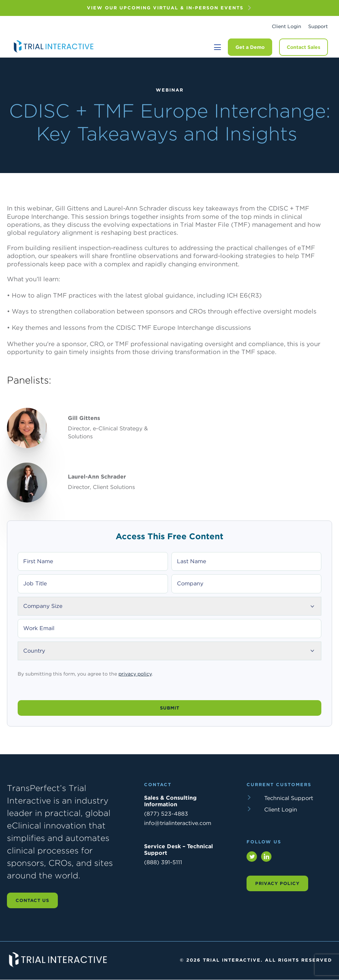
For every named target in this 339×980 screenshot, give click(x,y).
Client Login (287, 26)
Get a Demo (250, 47)
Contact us (32, 900)
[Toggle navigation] (217, 47)
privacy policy (135, 675)
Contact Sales (304, 47)
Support (318, 26)
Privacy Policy (277, 883)
